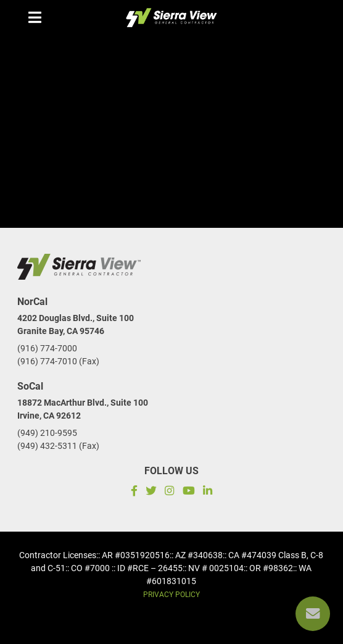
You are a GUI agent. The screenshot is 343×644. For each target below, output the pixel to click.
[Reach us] (313, 614)
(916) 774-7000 (47, 348)
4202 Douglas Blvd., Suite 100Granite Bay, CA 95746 (76, 324)
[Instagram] (170, 492)
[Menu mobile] (35, 17)
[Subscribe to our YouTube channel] (188, 492)
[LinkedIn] (209, 492)
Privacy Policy (171, 595)
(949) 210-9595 (47, 433)
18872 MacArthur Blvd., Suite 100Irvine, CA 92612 (83, 409)
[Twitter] (151, 492)
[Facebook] (132, 492)
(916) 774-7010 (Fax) (58, 361)
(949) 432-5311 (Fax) (58, 446)
